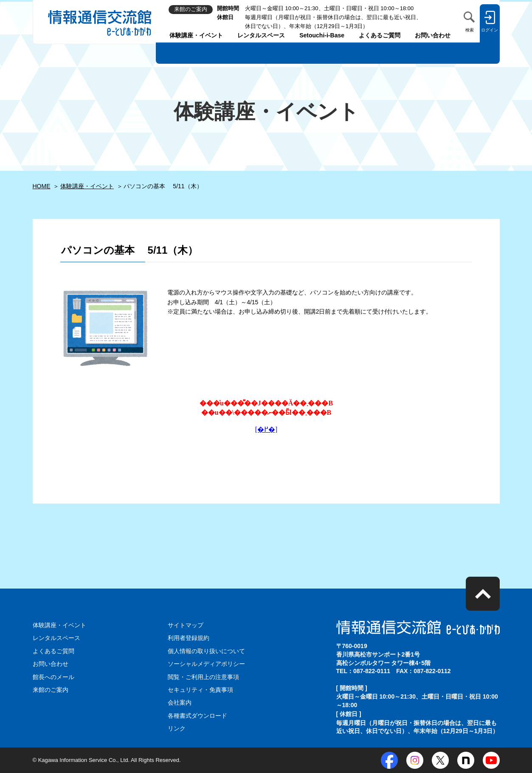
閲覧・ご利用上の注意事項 (203, 677)
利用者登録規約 (189, 638)
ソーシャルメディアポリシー (206, 664)
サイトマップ (186, 625)
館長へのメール (53, 677)
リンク (177, 728)
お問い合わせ (433, 35)
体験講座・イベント (196, 35)
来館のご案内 (51, 690)
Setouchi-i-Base (322, 35)
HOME (42, 186)
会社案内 (180, 702)
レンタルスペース (261, 35)
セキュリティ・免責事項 (200, 690)
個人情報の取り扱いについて (206, 651)
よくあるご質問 (380, 35)
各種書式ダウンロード (197, 716)
